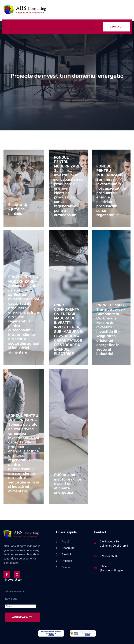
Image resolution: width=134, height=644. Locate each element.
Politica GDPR (20, 639)
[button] (90, 27)
